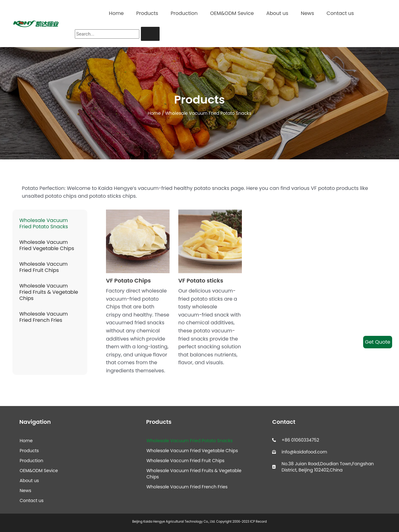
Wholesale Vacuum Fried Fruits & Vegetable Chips (49, 292)
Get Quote (378, 342)
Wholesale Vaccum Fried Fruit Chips (43, 267)
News (308, 13)
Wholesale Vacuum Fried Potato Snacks (44, 223)
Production (184, 13)
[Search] (150, 34)
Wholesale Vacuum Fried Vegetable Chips (47, 245)
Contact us (340, 13)
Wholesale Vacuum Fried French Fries (44, 317)
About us (277, 13)
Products (147, 13)
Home (116, 13)
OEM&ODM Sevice (232, 13)
